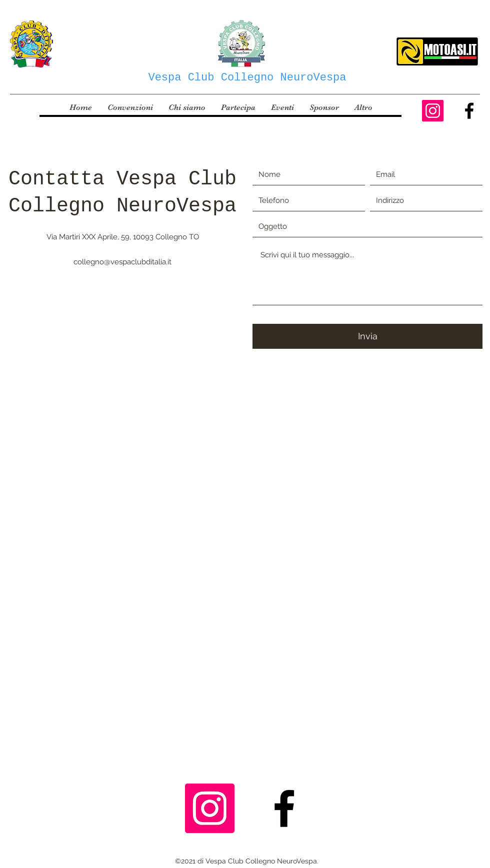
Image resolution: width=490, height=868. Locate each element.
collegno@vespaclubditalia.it (122, 262)
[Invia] (367, 336)
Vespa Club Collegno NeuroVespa (247, 78)
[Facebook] (469, 111)
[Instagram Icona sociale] (433, 111)
